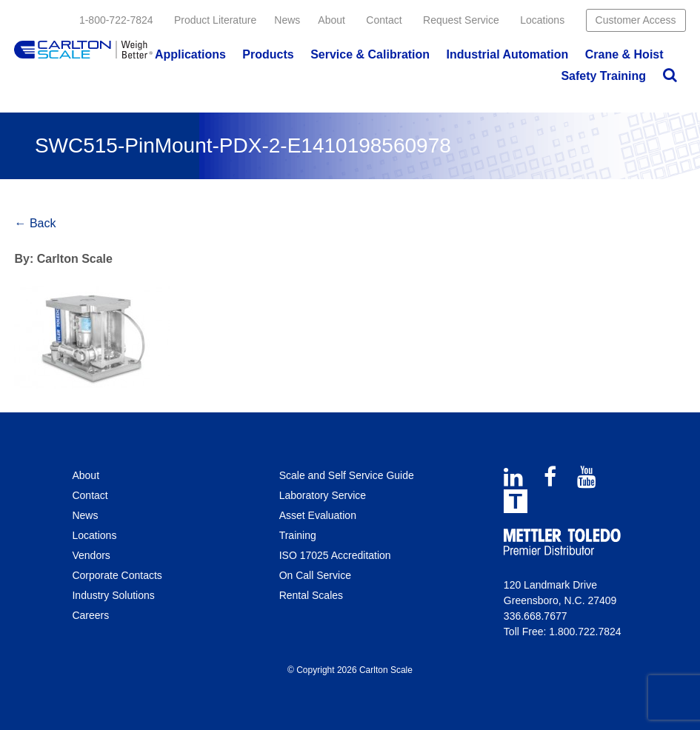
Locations (542, 20)
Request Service (461, 20)
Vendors (91, 555)
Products (268, 54)
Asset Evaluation (318, 515)
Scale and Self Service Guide (347, 475)
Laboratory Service (323, 495)
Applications (190, 54)
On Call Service (315, 575)
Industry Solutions (113, 595)
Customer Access (636, 20)
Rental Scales (311, 595)
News (287, 20)
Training (298, 535)
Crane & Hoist (624, 54)
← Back (35, 223)
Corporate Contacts (117, 575)
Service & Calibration (370, 54)
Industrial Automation (508, 54)
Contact (384, 20)
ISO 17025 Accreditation (335, 555)
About (331, 20)
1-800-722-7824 (116, 20)
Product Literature (215, 20)
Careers (90, 615)
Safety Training (603, 76)
